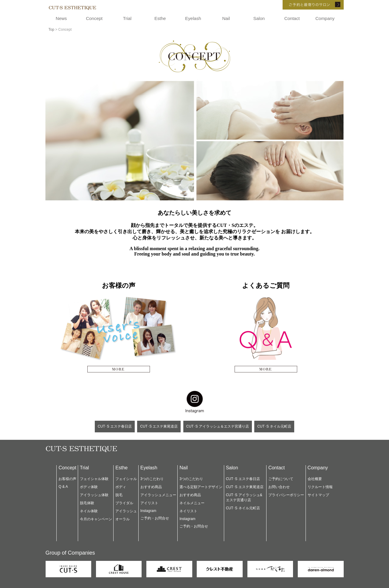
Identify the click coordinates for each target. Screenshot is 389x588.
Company (325, 18)
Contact (292, 18)
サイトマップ (318, 495)
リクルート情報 (320, 487)
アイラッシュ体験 (94, 495)
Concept (94, 18)
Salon (259, 18)
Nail (226, 18)
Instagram (148, 511)
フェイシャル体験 (94, 479)
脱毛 (119, 495)
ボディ (121, 487)
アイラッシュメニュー (158, 495)
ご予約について (281, 479)
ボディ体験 (89, 487)
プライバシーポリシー (286, 495)
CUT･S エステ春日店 (115, 426)
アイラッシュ (126, 511)
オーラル (123, 519)
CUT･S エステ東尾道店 (159, 426)
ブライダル (124, 503)
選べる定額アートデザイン (201, 487)
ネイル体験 (89, 511)
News (61, 18)
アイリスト (149, 503)
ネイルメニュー (192, 503)
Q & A (63, 487)
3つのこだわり (152, 479)
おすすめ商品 (151, 487)
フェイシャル (126, 479)
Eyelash (193, 18)
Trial (127, 18)
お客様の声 (67, 479)
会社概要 (315, 479)
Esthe (160, 18)
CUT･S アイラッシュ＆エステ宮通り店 (218, 426)
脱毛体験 (87, 503)
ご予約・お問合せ (155, 518)
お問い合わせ (279, 487)
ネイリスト (188, 511)
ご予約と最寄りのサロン (305, 5)
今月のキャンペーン (96, 519)
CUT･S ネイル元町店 (274, 426)
